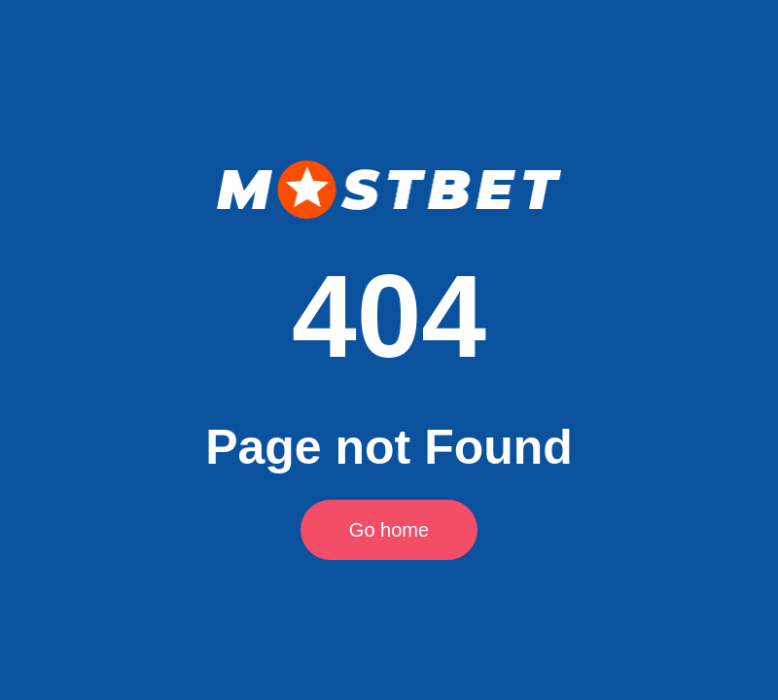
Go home (389, 530)
